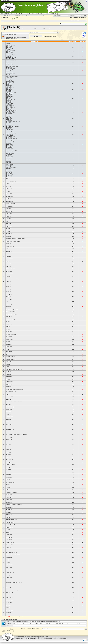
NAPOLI (8, 64)
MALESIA (8, 457)
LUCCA (8, 158)
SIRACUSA (9, 148)
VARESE (8, 104)
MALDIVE (8, 450)
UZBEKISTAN (8, 598)
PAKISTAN (8, 497)
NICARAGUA (8, 472)
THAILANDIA (8, 565)
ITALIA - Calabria (9, 54)
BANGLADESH (9, 206)
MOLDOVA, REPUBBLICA (11, 427)
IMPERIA (8, 89)
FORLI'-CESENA (10, 68)
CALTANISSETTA (10, 142)
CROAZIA (8, 347)
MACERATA (9, 109)
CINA (7, 254)
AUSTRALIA (8, 196)
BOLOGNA (8, 67)
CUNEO (8, 119)
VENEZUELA (8, 600)
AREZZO (8, 154)
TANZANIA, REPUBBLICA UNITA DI (13, 583)
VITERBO (8, 86)
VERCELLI (8, 123)
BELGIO (7, 209)
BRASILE (7, 226)
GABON (7, 307)
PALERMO (8, 146)
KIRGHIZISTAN (9, 382)
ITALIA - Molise (9, 112)
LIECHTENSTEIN (9, 407)
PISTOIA (8, 162)
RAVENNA (8, 73)
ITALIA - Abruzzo (9, 46)
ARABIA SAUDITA (9, 522)
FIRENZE (8, 155)
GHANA (7, 322)
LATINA (8, 83)
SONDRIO (8, 103)
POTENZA (8, 53)
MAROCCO (8, 425)
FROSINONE (9, 82)
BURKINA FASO (9, 211)
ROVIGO (8, 173)
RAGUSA (8, 147)
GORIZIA (8, 77)
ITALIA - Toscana (9, 153)
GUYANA (7, 342)
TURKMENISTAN (9, 573)
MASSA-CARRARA (10, 159)
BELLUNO (8, 171)
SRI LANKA (8, 409)
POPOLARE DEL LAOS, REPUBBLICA (13, 402)
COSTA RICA (8, 259)
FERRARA (8, 69)
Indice (3, 21)
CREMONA (9, 97)
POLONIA (8, 500)
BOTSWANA (8, 234)
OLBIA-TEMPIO (9, 137)
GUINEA (7, 329)
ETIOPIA (7, 297)
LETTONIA (8, 419)
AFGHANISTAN (9, 184)
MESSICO (8, 455)
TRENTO (8, 152)
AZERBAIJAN (8, 201)
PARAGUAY (8, 510)
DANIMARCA (8, 274)
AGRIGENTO (9, 141)
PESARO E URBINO (10, 110)
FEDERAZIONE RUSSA (10, 520)
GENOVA (8, 89)
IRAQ (7, 367)
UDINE (8, 80)
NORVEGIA (8, 477)
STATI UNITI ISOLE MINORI (11, 590)
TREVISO (8, 174)
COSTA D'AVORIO (9, 246)
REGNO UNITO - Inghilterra (11, 309)
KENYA (7, 379)
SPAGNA (7, 294)
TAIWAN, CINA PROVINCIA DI (12, 580)
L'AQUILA (8, 46)
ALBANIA (7, 186)
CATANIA (8, 143)
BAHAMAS (8, 229)
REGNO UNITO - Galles (10, 312)
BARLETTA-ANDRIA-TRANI (12, 127)
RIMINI (8, 75)
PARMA (8, 72)
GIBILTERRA (8, 324)
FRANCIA (8, 304)
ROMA (8, 85)
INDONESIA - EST (9, 357)
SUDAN (7, 530)
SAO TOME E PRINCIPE (10, 552)
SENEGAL (8, 547)
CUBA (7, 261)
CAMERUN (8, 251)
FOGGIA (8, 128)
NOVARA (8, 120)
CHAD (7, 560)
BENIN (7, 221)
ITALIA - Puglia (9, 124)
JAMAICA (8, 372)
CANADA (7, 236)
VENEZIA (8, 175)
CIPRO (7, 266)
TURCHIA (8, 578)
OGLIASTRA (9, 135)
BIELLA (8, 118)
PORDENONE (9, 78)
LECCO (8, 98)
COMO (8, 96)
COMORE (8, 387)
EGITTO (7, 289)
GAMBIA (7, 327)
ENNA (8, 144)
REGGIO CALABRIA (10, 58)
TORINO (8, 121)
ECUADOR (8, 284)
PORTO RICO (8, 502)
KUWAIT (7, 394)
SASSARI (8, 138)
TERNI (8, 166)
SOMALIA (8, 550)
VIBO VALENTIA (10, 59)
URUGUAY (8, 595)
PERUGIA (8, 165)
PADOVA (8, 172)
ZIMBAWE (8, 615)
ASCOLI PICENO (10, 107)
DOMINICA (8, 277)
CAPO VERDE (9, 264)
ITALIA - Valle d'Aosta (10, 168)
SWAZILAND (8, 557)
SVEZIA (7, 532)
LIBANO (7, 404)
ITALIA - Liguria (9, 88)
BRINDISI (8, 126)
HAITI (7, 349)
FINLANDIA (8, 299)
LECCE (8, 129)
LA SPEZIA (8, 90)
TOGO (7, 562)
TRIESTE (8, 79)
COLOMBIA (8, 256)
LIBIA (7, 422)
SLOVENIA (8, 537)
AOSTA (8, 169)
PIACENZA (8, 71)
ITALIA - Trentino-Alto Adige (11, 150)
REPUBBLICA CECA (10, 269)
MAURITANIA (8, 442)
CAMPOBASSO (9, 113)
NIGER (7, 467)
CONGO (7, 244)
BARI (7, 125)
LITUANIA (8, 414)
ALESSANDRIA (9, 116)
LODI (7, 98)
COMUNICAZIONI (9, 14)
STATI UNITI (8, 593)
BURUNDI (8, 219)
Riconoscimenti (43, 640)
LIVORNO (8, 157)
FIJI (6, 302)
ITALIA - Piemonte (9, 115)
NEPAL (7, 480)
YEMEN (7, 605)
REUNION (8, 512)
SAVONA (8, 91)
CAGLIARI (8, 132)
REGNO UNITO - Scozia (10, 314)
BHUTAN (7, 231)
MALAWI (7, 452)
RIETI (7, 84)
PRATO (8, 161)
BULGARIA (8, 214)
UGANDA (7, 588)
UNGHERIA (8, 352)
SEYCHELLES (9, 527)
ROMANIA (8, 515)
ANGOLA (7, 191)
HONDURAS (8, 344)
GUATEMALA (8, 339)
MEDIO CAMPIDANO (10, 139)
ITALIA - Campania (9, 60)
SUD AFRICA (8, 610)
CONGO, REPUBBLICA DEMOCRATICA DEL (14, 239)
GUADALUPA (8, 332)
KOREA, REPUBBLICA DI (11, 392)
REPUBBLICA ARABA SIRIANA (12, 555)
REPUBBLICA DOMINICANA (11, 279)
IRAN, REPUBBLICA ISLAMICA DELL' (13, 369)
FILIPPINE (8, 495)
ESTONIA (8, 287)
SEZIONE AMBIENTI (40, 14)
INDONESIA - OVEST (10, 359)
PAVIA (8, 102)
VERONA (8, 177)
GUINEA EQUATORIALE (10, 334)
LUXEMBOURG (9, 417)
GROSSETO (9, 156)
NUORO (8, 134)
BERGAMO (9, 94)
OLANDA (7, 475)
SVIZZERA (8, 535)
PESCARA (8, 48)
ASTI (7, 117)
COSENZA (8, 55)
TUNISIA (7, 575)
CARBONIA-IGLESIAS (11, 133)
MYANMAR (8, 437)
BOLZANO (8, 151)
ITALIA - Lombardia (9, 93)
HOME (2, 14)
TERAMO (8, 49)
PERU (7, 490)
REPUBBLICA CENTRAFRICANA (12, 241)
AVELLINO (8, 61)
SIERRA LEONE (9, 542)
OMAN (7, 485)
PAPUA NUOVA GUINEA (10, 492)
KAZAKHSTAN (9, 399)
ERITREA (8, 292)
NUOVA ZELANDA (9, 482)
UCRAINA (8, 585)
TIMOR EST (8, 570)
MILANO (8, 100)
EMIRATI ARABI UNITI (10, 181)
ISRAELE (7, 362)
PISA (7, 160)
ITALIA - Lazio (8, 81)
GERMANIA (8, 271)
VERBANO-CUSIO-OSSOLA (12, 122)
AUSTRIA (8, 199)
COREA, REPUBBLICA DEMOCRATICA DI (14, 389)
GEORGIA (8, 317)
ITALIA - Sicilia (8, 140)
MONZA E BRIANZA (10, 99)
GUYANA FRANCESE (10, 319)
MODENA (8, 70)
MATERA (8, 52)
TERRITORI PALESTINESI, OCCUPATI (13, 505)
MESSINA (8, 145)
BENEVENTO (9, 62)
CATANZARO (9, 56)
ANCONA (8, 107)
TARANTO (8, 130)
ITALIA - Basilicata (9, 51)
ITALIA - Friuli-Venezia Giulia (11, 76)
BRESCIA (8, 95)
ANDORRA (8, 179)
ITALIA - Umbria (9, 164)
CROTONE (9, 57)
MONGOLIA (8, 440)
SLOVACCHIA (8, 540)
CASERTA (8, 63)
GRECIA (7, 337)
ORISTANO (9, 136)
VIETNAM (8, 603)
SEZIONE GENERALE (18, 14)
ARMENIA (8, 189)
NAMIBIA (7, 462)
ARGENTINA (8, 194)
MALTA (7, 445)
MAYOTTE (8, 608)
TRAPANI (8, 149)
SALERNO (8, 65)
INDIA (7, 364)
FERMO (8, 108)
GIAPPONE (8, 377)
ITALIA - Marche (9, 106)
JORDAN (7, 374)
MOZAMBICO (8, 460)
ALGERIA (8, 282)
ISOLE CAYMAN (9, 397)
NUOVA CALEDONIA (10, 465)
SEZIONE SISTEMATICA (29, 14)
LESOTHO (8, 412)
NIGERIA (7, 470)
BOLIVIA (7, 224)
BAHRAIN (8, 216)
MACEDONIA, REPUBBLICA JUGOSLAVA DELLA (15, 435)
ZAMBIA (7, 613)
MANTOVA (8, 101)
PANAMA (7, 487)
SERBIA (7, 517)
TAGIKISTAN (8, 567)
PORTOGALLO (9, 507)
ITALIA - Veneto (9, 170)
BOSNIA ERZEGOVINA (10, 204)
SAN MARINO (8, 545)
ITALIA (7, 44)
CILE (7, 249)
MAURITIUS (8, 447)
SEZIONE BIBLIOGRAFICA (51, 14)
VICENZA (8, 176)
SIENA (8, 163)
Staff (33, 640)
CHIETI (8, 47)
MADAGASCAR (9, 432)
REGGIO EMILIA (10, 74)
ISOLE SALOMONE (9, 525)
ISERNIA (8, 114)
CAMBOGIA (8, 384)
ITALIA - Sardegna (9, 131)
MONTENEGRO (9, 430)
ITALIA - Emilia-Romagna (10, 66)
